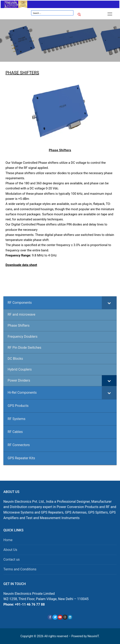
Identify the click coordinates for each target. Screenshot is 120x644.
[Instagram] (65, 617)
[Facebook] (50, 617)
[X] (55, 617)
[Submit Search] (79, 15)
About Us (10, 550)
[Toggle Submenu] (109, 303)
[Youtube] (60, 617)
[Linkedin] (70, 617)
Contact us (12, 559)
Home (8, 540)
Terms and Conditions (20, 569)
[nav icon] (110, 14)
